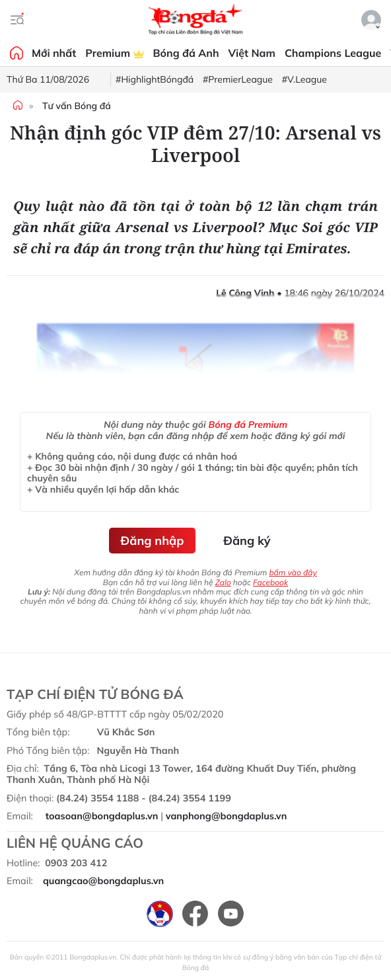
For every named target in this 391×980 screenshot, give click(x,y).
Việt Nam (252, 53)
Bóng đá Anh (186, 53)
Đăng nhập (153, 541)
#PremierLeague (238, 79)
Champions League (333, 53)
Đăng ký (247, 541)
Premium (114, 53)
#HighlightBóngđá (155, 79)
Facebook (270, 582)
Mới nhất (54, 53)
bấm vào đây (293, 572)
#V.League (304, 79)
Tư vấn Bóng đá (77, 106)
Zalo (223, 582)
